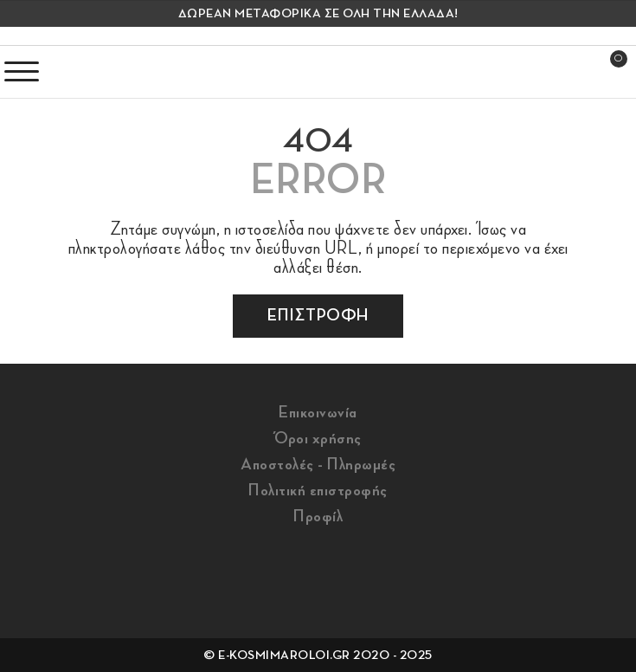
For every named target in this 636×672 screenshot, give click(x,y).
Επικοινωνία (318, 412)
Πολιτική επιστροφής (318, 490)
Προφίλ (318, 516)
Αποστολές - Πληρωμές (318, 464)
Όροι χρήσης (318, 438)
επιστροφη (318, 315)
